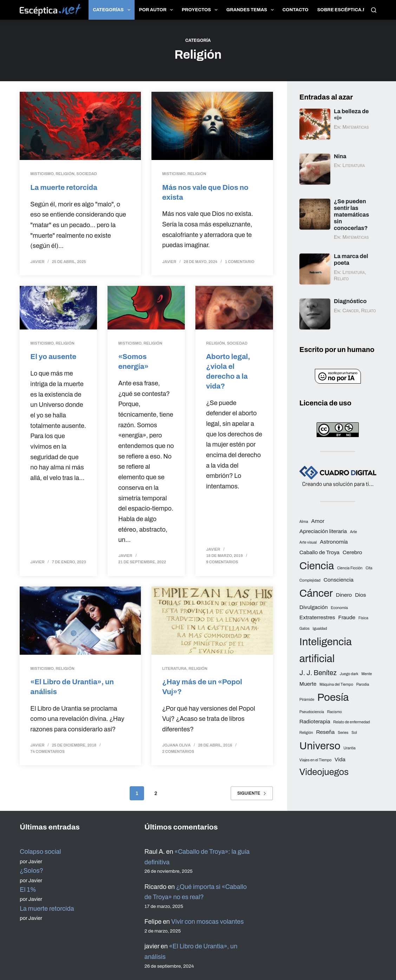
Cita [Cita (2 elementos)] (369, 568)
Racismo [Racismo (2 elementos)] (335, 712)
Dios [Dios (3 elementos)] (360, 595)
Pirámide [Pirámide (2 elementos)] (307, 700)
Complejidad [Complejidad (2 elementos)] (310, 580)
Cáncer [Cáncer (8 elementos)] (316, 593)
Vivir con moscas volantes (207, 921)
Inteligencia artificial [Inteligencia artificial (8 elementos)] (326, 650)
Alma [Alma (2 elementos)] (304, 522)
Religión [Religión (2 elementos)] (306, 733)
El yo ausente (54, 356)
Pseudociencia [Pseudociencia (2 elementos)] (312, 712)
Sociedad (87, 174)
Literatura (174, 668)
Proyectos (201, 10)
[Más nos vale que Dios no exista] (212, 126)
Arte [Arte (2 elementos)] (353, 532)
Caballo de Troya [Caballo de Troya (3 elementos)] (319, 552)
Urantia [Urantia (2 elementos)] (350, 748)
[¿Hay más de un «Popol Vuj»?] (212, 620)
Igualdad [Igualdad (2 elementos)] (320, 629)
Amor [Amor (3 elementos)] (318, 521)
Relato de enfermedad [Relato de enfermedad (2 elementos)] (351, 722)
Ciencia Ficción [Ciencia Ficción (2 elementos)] (350, 568)
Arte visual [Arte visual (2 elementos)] (308, 542)
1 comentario (240, 262)
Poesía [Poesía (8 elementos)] (333, 697)
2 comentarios (178, 751)
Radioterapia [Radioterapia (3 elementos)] (315, 721)
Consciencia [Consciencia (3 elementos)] (339, 580)
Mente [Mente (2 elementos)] (367, 674)
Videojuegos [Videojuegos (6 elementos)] (324, 772)
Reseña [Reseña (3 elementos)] (326, 732)
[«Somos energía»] (146, 308)
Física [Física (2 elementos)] (363, 618)
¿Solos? (31, 870)
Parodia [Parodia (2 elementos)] (363, 684)
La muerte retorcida (64, 187)
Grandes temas (251, 10)
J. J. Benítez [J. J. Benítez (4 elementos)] (318, 673)
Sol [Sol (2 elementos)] (354, 733)
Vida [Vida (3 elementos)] (340, 759)
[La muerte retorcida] (80, 126)
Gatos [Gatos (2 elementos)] (304, 629)
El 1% (28, 889)
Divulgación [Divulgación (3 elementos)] (314, 607)
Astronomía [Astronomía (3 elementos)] (334, 542)
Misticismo (42, 174)
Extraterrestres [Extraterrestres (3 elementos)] (317, 617)
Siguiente (252, 793)
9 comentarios (222, 562)
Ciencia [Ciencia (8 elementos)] (317, 566)
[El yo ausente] (58, 308)
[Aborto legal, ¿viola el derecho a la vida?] (234, 308)
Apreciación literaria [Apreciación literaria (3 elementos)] (323, 531)
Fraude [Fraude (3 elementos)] (347, 617)
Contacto (296, 10)
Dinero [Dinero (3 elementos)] (344, 595)
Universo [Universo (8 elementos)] (320, 746)
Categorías (113, 10)
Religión (65, 174)
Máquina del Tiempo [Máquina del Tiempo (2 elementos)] (336, 684)
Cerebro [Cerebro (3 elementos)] (352, 552)
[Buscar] (374, 10)
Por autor (158, 10)
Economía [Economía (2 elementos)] (339, 608)
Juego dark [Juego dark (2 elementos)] (349, 674)
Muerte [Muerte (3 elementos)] (308, 684)
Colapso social (40, 851)
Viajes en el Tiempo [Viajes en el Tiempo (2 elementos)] (316, 760)
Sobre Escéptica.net (345, 10)
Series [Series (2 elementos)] (343, 733)
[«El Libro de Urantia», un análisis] (80, 620)
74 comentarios (47, 751)
